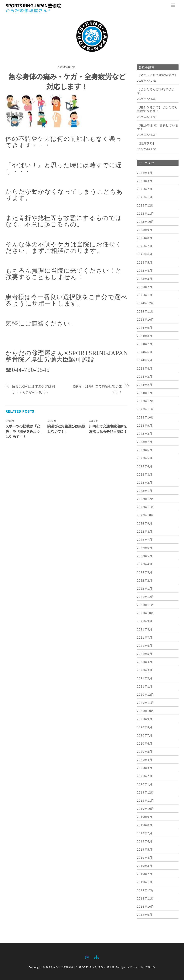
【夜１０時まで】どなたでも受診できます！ (157, 109)
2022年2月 (145, 580)
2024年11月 (146, 311)
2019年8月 (145, 825)
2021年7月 (145, 637)
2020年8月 (145, 727)
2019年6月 (145, 841)
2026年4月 (145, 172)
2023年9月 (145, 425)
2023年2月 (145, 482)
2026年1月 (145, 197)
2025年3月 (145, 278)
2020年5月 (145, 751)
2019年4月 (145, 857)
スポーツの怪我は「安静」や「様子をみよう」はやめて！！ (24, 431)
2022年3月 (145, 572)
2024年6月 (145, 352)
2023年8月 (145, 433)
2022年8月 (145, 531)
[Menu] (173, 5)
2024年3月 (145, 376)
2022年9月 (145, 523)
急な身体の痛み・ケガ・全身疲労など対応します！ (67, 81)
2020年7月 (145, 735)
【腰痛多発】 (146, 143)
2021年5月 (145, 654)
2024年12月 (146, 303)
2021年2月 (145, 678)
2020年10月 (146, 711)
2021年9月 (145, 621)
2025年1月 (145, 295)
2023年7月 (145, 442)
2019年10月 (146, 808)
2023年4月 (145, 466)
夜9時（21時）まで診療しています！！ (97, 389)
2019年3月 (145, 866)
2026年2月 (145, 189)
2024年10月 (146, 319)
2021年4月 (145, 662)
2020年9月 (145, 719)
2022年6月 (145, 548)
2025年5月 (145, 262)
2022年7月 (145, 539)
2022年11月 (146, 507)
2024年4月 (145, 368)
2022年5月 (145, 556)
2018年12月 (146, 890)
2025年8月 (145, 238)
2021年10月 (146, 613)
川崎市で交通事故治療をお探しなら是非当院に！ (108, 429)
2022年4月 (145, 564)
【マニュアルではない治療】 (157, 75)
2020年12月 (146, 694)
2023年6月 (145, 450)
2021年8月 (145, 629)
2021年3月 (145, 670)
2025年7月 (145, 246)
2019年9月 (145, 817)
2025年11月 (146, 213)
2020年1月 (145, 784)
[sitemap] (96, 956)
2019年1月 (145, 882)
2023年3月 (145, 474)
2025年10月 (146, 221)
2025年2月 (145, 287)
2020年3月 (145, 768)
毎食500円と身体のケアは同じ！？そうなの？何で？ (33, 389)
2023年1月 (145, 490)
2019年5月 (145, 849)
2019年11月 (146, 800)
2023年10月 (146, 417)
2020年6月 (145, 743)
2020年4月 (145, 760)
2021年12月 (146, 596)
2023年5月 (145, 458)
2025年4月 (145, 270)
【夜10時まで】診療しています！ (158, 127)
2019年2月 (145, 874)
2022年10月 (146, 515)
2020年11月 (146, 702)
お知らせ (10, 421)
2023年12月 (146, 401)
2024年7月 (145, 344)
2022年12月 (146, 499)
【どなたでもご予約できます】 (156, 91)
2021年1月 (145, 686)
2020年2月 (145, 776)
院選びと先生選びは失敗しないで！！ (66, 429)
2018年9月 (145, 914)
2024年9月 (145, 327)
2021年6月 (145, 645)
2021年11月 (146, 605)
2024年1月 (145, 393)
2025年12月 (146, 205)
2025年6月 (145, 254)
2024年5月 (145, 360)
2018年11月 (146, 898)
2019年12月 (146, 792)
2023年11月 (146, 409)
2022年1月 (145, 588)
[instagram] (87, 956)
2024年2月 (145, 384)
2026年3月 (145, 181)
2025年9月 (145, 230)
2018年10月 (146, 906)
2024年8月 (145, 336)
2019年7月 (145, 833)
